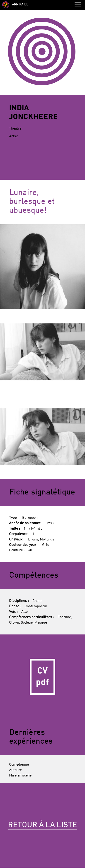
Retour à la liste (42, 825)
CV (42, 677)
